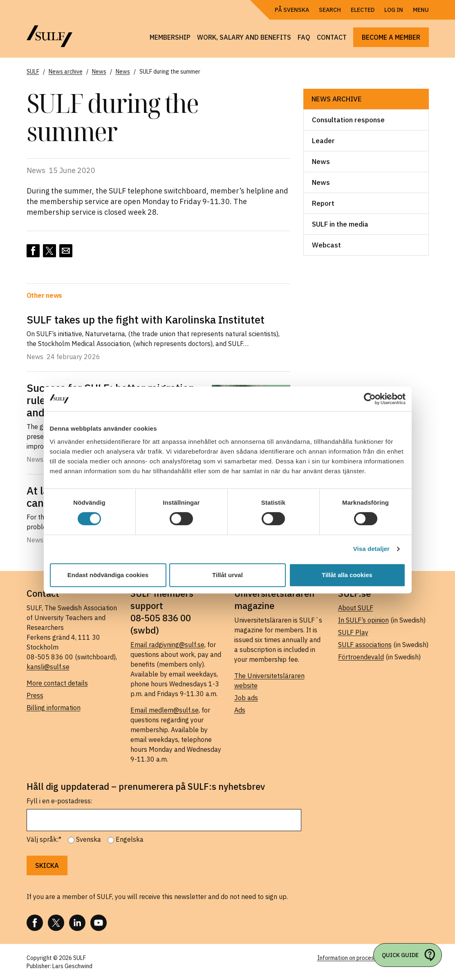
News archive (337, 99)
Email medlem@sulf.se (165, 710)
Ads (240, 710)
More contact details (57, 683)
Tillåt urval (227, 575)
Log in (394, 10)
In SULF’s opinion (363, 620)
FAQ (304, 37)
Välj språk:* (44, 839)
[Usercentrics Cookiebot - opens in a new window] (370, 399)
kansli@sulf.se (48, 667)
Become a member (391, 37)
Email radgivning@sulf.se (167, 645)
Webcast (326, 245)
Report (323, 203)
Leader (323, 141)
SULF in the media (340, 224)
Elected (363, 10)
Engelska (130, 839)
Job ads (246, 698)
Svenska (89, 839)
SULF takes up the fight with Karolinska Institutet (146, 319)
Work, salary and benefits (244, 37)
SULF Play (353, 632)
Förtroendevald (361, 657)
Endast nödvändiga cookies (108, 575)
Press (35, 695)
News (321, 162)
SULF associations (365, 645)
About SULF (356, 608)
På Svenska (292, 10)
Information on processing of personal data (373, 958)
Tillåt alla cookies (347, 575)
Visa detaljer (371, 549)
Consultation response (348, 120)
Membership (170, 37)
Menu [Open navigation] (421, 10)
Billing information (54, 708)
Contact (332, 37)
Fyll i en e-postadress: (59, 801)
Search (330, 10)
